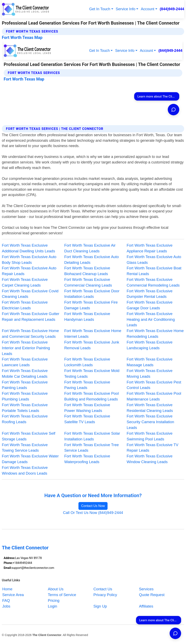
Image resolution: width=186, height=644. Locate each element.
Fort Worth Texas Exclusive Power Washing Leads (87, 408)
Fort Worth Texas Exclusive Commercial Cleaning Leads (88, 282)
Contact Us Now (93, 506)
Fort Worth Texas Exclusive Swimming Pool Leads (150, 436)
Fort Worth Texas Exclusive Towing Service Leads (25, 448)
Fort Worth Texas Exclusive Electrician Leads (25, 305)
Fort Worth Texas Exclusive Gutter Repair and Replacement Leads (31, 317)
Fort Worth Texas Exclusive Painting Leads (25, 385)
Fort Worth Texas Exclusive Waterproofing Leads (87, 459)
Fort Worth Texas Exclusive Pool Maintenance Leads (154, 396)
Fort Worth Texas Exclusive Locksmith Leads (87, 362)
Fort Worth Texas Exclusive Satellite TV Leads (87, 419)
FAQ (6, 600)
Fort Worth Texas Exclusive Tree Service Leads (92, 448)
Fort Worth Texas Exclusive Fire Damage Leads (91, 305)
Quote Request (152, 595)
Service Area (13, 595)
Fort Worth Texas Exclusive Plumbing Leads (25, 396)
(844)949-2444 (172, 9)
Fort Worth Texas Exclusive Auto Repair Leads (29, 271)
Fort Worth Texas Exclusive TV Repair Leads (152, 448)
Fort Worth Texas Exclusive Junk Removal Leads (92, 345)
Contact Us (103, 589)
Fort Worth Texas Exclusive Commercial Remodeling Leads (153, 282)
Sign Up (100, 606)
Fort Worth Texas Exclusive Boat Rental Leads (154, 271)
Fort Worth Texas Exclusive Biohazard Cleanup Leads (87, 271)
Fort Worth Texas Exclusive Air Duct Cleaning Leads (90, 248)
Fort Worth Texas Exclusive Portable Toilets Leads (25, 408)
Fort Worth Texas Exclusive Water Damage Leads (30, 459)
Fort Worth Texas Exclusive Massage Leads (150, 362)
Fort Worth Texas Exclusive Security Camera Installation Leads (150, 422)
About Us (56, 589)
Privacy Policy (105, 595)
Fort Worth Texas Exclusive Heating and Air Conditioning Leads (151, 319)
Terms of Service (62, 595)
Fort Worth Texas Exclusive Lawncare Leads (25, 362)
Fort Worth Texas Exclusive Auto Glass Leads (154, 260)
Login (53, 606)
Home (7, 589)
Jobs (6, 606)
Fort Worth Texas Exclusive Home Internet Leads (93, 334)
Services (146, 589)
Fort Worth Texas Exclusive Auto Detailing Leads (92, 260)
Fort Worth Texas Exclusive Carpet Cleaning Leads (25, 282)
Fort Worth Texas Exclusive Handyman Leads (87, 317)
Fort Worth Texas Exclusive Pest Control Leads (154, 385)
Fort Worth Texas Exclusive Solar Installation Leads (92, 436)
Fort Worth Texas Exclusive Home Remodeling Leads (155, 334)
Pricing (54, 600)
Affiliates (146, 606)
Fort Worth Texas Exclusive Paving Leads (87, 385)
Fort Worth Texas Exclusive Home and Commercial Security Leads (30, 334)
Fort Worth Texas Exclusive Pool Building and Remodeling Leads (92, 396)
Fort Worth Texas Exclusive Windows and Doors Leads (25, 470)
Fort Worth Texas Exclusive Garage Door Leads (150, 305)
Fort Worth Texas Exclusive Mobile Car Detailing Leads (25, 374)
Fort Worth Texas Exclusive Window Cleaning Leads (150, 459)
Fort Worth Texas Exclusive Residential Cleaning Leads (150, 408)
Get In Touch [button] (100, 9)
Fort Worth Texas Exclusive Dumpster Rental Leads (150, 294)
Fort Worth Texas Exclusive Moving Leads (150, 374)
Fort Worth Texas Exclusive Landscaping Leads (150, 345)
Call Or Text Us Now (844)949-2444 (93, 513)
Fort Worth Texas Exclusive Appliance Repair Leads (150, 248)
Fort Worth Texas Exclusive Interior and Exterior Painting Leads (26, 348)
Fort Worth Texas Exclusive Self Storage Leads (29, 436)
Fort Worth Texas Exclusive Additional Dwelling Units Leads (28, 248)
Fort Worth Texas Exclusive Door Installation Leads (92, 294)
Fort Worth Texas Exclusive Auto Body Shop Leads (29, 260)
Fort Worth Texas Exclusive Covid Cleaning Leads (30, 294)
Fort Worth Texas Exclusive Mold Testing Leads (92, 374)
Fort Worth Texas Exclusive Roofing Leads (25, 419)
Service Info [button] (126, 9)
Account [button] (147, 9)
